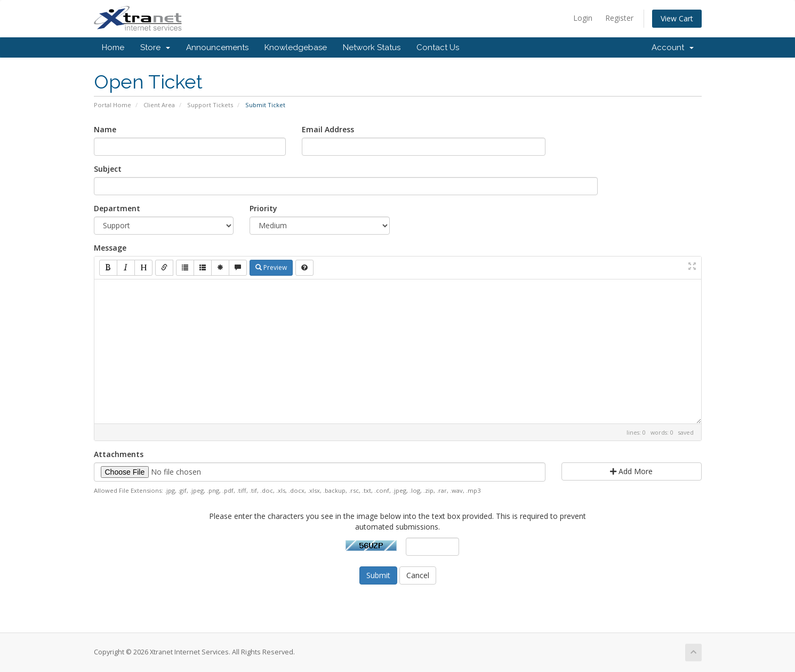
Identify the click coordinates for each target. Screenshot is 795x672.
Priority (263, 208)
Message (110, 248)
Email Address (328, 129)
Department (117, 208)
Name (105, 129)
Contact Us (438, 47)
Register (619, 18)
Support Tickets (210, 105)
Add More (631, 471)
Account (673, 47)
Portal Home (113, 105)
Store (155, 47)
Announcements (217, 47)
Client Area (159, 105)
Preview (271, 267)
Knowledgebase (296, 47)
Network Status (372, 47)
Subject (108, 169)
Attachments (119, 454)
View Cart (677, 18)
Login (583, 18)
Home (113, 47)
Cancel (418, 575)
